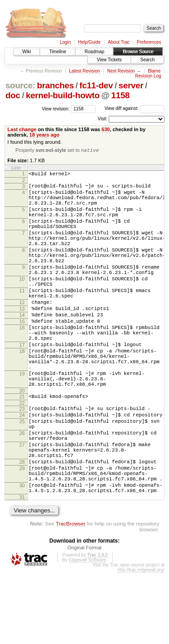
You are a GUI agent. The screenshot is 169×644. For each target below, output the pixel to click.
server (131, 85)
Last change (22, 129)
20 (22, 440)
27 (22, 504)
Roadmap (94, 52)
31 (22, 568)
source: (20, 85)
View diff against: (135, 108)
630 (105, 129)
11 (22, 317)
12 (22, 332)
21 (22, 446)
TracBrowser (71, 595)
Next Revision (121, 71)
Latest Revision (84, 71)
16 (22, 362)
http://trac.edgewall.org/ (141, 641)
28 (22, 525)
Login (65, 42)
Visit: (103, 119)
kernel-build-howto (63, 95)
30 (22, 554)
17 (22, 384)
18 (22, 391)
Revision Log (148, 76)
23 (22, 460)
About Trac (119, 42)
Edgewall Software (87, 631)
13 (22, 339)
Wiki (27, 52)
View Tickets (109, 60)
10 (22, 303)
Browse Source (138, 52)
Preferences (149, 42)
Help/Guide (89, 42)
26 (22, 489)
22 (22, 454)
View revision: (56, 108)
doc (13, 95)
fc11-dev (96, 85)
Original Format (85, 619)
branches (55, 85)
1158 (121, 95)
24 (22, 467)
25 (22, 475)
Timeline (57, 52)
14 (22, 347)
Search (147, 60)
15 (22, 355)
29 (22, 533)
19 (22, 419)
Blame (154, 71)
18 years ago (44, 135)
